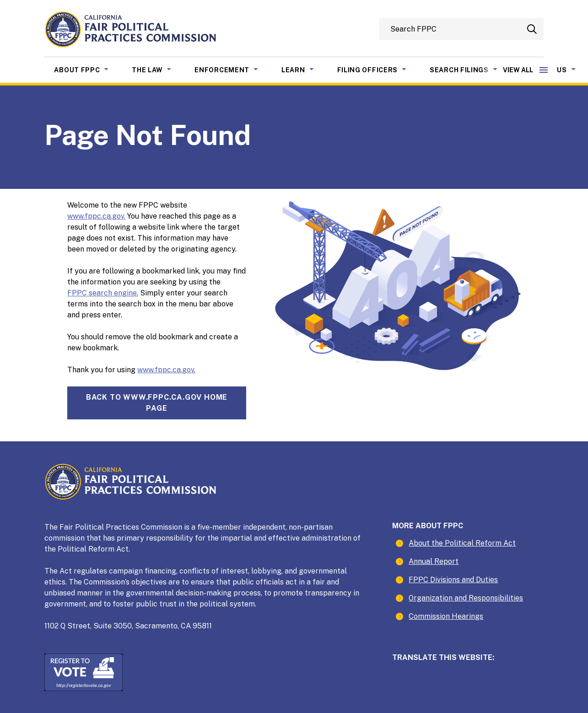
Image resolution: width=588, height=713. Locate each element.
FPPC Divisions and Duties (453, 580)
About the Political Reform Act (462, 543)
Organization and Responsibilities (466, 598)
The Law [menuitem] (158, 69)
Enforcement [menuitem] (233, 69)
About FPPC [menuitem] (88, 69)
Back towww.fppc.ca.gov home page (157, 403)
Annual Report (434, 561)
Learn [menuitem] (305, 69)
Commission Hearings (446, 616)
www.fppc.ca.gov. (96, 216)
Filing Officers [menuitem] (379, 69)
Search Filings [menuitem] (470, 69)
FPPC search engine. (103, 293)
